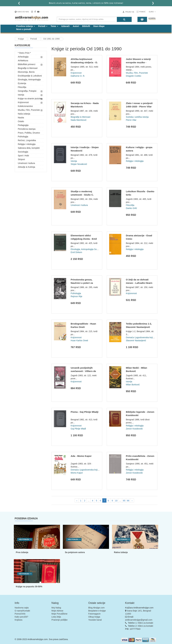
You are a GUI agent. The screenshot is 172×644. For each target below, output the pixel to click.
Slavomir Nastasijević (136, 340)
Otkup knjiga (94, 617)
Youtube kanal (95, 620)
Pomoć (142, 12)
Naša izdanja (24, 114)
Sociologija (23, 152)
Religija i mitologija (27, 144)
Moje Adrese (57, 611)
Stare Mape (99, 26)
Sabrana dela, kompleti (29, 148)
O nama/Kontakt (22, 611)
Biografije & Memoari (28, 68)
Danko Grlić (131, 208)
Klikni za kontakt (145, 623)
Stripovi (21, 159)
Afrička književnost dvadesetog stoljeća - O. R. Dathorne (84, 62)
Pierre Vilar (131, 120)
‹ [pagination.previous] (77, 501)
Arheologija (23, 57)
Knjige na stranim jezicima (30, 99)
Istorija (21, 95)
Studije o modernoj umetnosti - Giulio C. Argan (82, 195)
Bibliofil (86, 26)
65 (124, 501)
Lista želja (56, 617)
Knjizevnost (23, 102)
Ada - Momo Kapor (81, 456)
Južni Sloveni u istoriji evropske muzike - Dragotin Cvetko (138, 62)
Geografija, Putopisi (27, 91)
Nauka (21, 118)
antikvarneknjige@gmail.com (139, 620)
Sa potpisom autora (75, 552)
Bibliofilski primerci (27, 64)
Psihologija (23, 137)
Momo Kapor (77, 473)
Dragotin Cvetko (133, 76)
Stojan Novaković (79, 164)
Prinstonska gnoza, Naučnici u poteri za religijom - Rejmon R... (83, 283)
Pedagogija (23, 125)
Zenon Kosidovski (134, 429)
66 (128, 501)
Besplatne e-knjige (97, 611)
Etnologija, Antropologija (29, 80)
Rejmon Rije (77, 296)
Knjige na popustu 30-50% (29, 587)
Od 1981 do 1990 (51, 39)
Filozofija (22, 87)
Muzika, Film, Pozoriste (29, 110)
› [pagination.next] (132, 501)
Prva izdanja (22, 552)
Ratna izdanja (121, 552)
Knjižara (19, 620)
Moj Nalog (56, 608)
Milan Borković (133, 385)
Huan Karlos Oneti (79, 340)
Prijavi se (130, 12)
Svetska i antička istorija (137, 117)
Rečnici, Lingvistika (27, 140)
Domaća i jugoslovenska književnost (143, 337)
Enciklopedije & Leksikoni (30, 76)
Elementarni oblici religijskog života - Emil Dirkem (84, 239)
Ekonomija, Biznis (26, 72)
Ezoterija (22, 83)
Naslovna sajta (22, 608)
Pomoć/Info (20, 614)
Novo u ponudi (24, 29)
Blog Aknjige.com (96, 608)
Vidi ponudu (24, 539)
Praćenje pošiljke (60, 620)
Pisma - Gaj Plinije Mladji (85, 412)
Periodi (34, 39)
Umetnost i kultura (26, 163)
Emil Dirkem (76, 252)
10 (116, 501)
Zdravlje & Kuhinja (27, 167)
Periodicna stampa (27, 129)
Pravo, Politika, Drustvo (29, 133)
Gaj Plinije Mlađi (78, 429)
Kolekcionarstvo (25, 106)
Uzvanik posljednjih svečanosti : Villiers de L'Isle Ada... (83, 371)
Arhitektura (23, 61)
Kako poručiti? (21, 617)
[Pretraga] (124, 19)
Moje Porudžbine (59, 614)
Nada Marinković (79, 120)
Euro (152, 12)
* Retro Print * (24, 53)
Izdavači (65, 26)
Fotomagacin (95, 614)
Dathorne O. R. (78, 76)
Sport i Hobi (23, 156)
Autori (76, 26)
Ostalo (21, 121)
